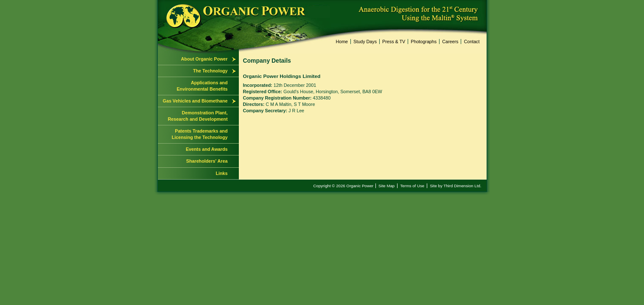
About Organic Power (204, 59)
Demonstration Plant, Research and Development (198, 116)
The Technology (210, 71)
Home (342, 42)
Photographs (424, 42)
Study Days (365, 42)
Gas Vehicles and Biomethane (195, 101)
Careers (450, 42)
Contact (472, 42)
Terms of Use (412, 186)
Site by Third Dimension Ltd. (455, 186)
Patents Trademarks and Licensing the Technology (200, 134)
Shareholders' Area (207, 161)
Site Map (386, 186)
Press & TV (394, 42)
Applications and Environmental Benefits (202, 86)
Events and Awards (207, 149)
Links (221, 173)
